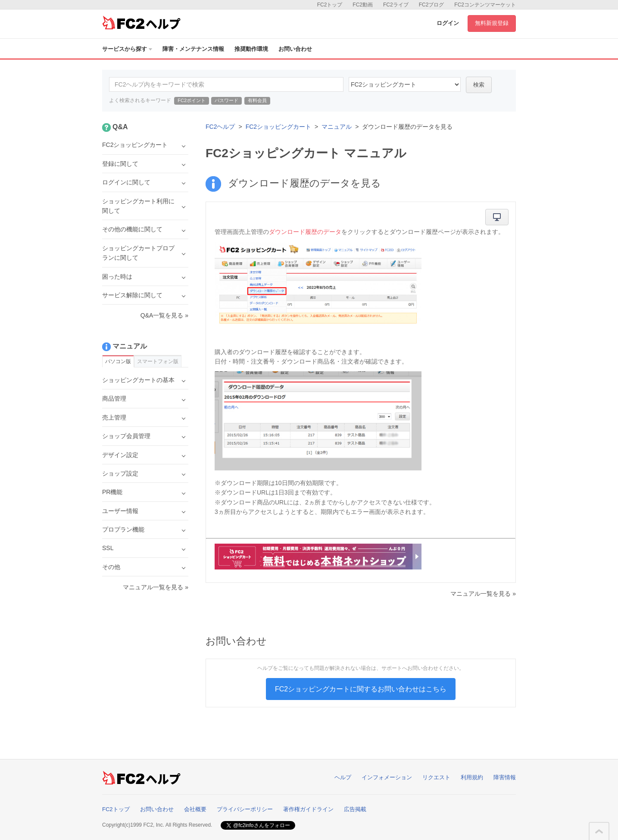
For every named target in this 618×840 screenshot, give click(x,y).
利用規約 (472, 777)
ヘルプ (343, 777)
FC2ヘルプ (220, 127)
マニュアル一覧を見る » (483, 594)
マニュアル (337, 127)
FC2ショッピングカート (278, 127)
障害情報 (505, 777)
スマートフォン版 (158, 361)
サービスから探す (127, 49)
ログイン (448, 23)
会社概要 (195, 809)
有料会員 (257, 100)
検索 (479, 85)
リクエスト (436, 777)
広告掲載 (355, 809)
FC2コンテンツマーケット (485, 5)
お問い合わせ (295, 49)
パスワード (226, 100)
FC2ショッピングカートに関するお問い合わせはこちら (361, 689)
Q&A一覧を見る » (164, 315)
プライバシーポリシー (245, 809)
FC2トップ (330, 5)
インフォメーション (387, 777)
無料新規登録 (492, 23)
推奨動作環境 (251, 49)
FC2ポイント (192, 100)
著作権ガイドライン (308, 809)
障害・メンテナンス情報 (193, 49)
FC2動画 (363, 5)
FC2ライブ (396, 5)
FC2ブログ (432, 5)
